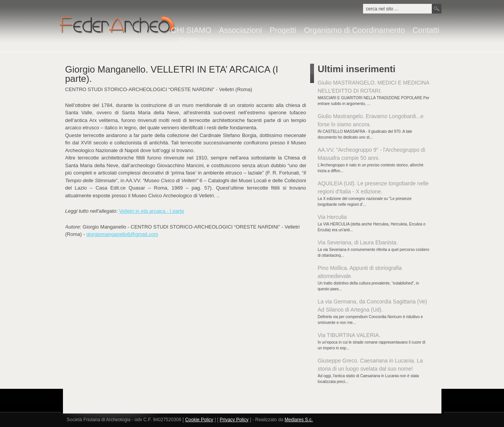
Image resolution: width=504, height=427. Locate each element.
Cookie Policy (199, 420)
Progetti (283, 30)
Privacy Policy (234, 420)
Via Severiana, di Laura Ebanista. (358, 242)
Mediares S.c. (299, 420)
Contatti (426, 30)
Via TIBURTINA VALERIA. (349, 335)
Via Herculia (332, 217)
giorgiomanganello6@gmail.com (122, 234)
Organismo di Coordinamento (354, 30)
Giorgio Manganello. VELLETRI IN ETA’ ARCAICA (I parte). (172, 74)
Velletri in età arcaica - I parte (151, 211)
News (188, 40)
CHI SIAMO (191, 30)
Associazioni (240, 30)
